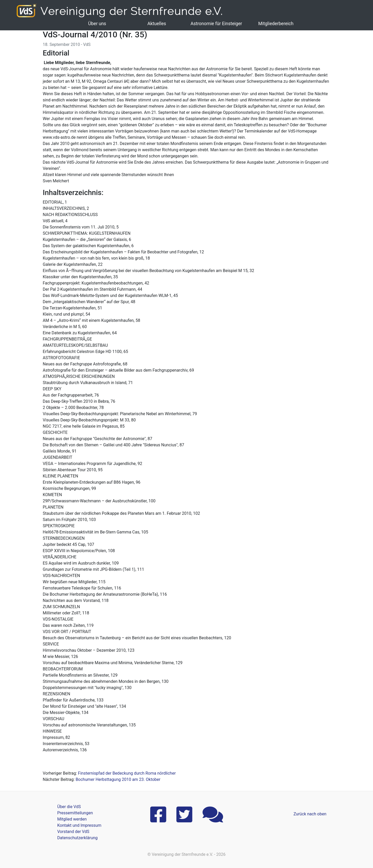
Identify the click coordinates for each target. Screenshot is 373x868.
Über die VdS (69, 807)
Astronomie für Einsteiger (216, 24)
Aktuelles (157, 24)
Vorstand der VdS (73, 832)
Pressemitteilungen (75, 813)
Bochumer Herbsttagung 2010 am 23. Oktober (118, 779)
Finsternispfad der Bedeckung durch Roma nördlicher (127, 773)
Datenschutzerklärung (77, 838)
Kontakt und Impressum (79, 825)
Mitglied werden (72, 819)
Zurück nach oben (310, 814)
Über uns (97, 24)
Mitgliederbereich (276, 24)
